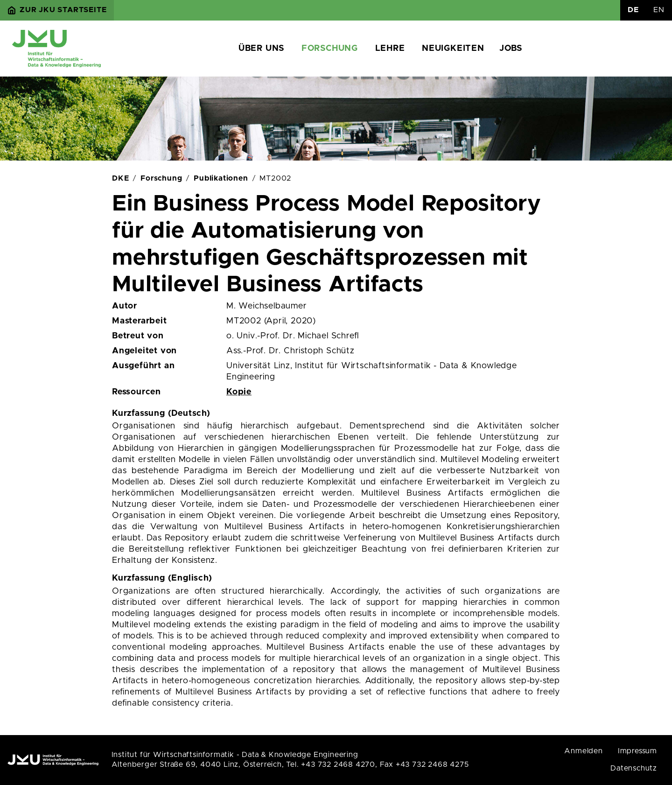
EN (659, 10)
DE (633, 10)
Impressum (637, 751)
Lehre (390, 49)
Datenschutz (634, 768)
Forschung (330, 49)
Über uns (261, 49)
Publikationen (221, 178)
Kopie (239, 392)
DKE (120, 178)
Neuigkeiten (453, 49)
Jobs (511, 49)
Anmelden (583, 751)
